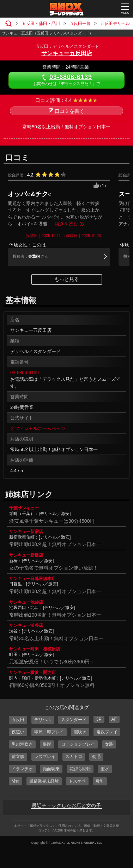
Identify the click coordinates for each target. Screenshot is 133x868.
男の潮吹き (22, 744)
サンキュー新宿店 (26, 532)
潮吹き (80, 732)
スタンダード (74, 720)
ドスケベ (77, 781)
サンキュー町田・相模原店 (35, 649)
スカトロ (74, 757)
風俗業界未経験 (44, 781)
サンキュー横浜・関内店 (32, 673)
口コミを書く (66, 111)
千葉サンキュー (24, 508)
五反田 (18, 720)
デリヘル (43, 720)
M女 (16, 781)
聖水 (105, 769)
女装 (109, 744)
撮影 (47, 744)
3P (99, 719)
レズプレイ (45, 757)
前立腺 (18, 757)
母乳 (100, 781)
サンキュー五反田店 (67, 53)
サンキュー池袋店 (26, 602)
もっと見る (67, 279)
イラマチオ (22, 769)
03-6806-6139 (25, 372)
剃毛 (96, 757)
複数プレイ (107, 732)
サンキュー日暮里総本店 (32, 579)
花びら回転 (80, 769)
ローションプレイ (78, 744)
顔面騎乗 (51, 769)
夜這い (18, 732)
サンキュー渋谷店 (26, 625)
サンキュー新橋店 (26, 555)
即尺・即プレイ (49, 732)
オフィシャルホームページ (38, 428)
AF (114, 719)
